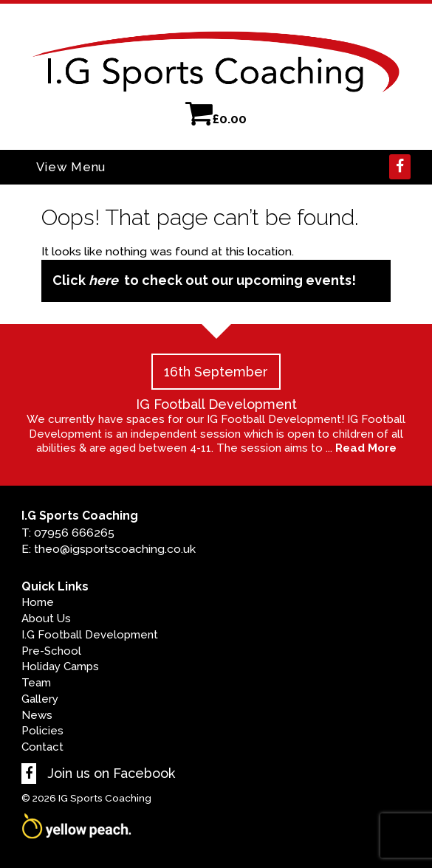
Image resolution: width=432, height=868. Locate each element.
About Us (46, 619)
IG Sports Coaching (105, 798)
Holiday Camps (60, 666)
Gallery (40, 699)
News (37, 715)
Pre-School (51, 651)
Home (38, 602)
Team (36, 683)
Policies (42, 731)
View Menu (71, 167)
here (103, 280)
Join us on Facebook (98, 773)
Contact (42, 747)
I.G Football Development (90, 635)
